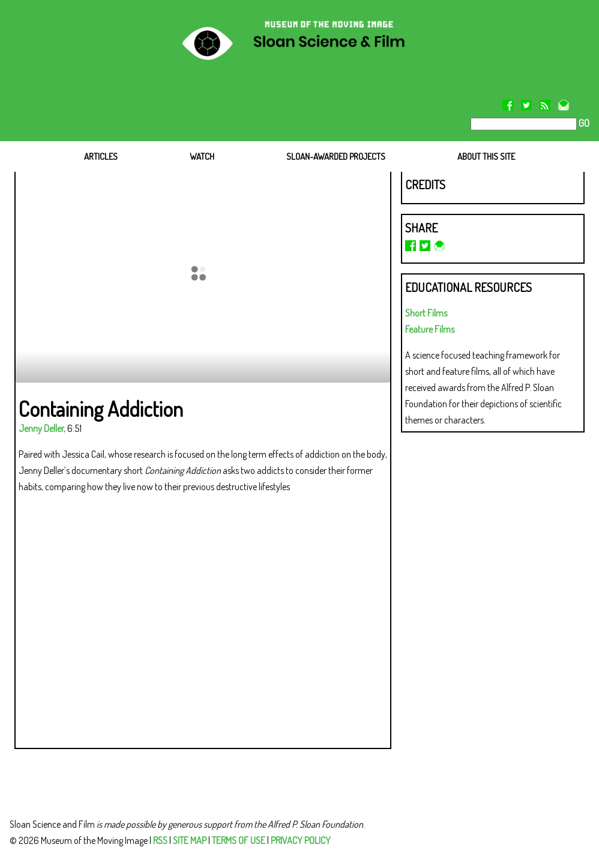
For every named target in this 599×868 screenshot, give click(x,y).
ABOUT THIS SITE (486, 156)
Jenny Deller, (42, 428)
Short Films (426, 313)
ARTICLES (101, 156)
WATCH (202, 156)
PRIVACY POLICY (301, 840)
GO (583, 123)
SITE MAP (190, 840)
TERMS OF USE (239, 840)
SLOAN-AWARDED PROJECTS (336, 156)
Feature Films (430, 329)
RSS (160, 840)
